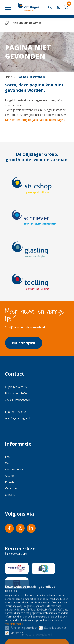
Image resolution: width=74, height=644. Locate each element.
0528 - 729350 (16, 412)
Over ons (11, 463)
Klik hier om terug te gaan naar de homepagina (35, 120)
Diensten (11, 482)
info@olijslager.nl (17, 418)
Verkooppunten (15, 469)
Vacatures (11, 488)
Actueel (10, 476)
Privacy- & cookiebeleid (37, 634)
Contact (10, 495)
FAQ (8, 457)
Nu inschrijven (24, 343)
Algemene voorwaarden (37, 628)
